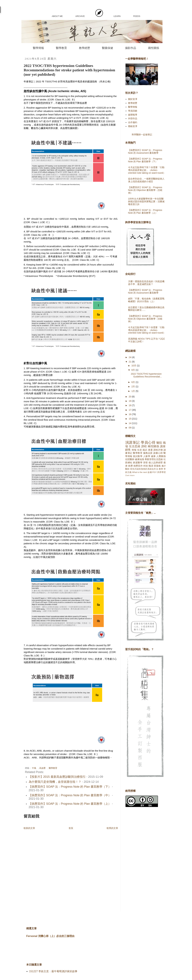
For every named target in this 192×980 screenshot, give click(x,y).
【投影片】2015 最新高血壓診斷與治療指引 (57, 777)
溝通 (150, 450)
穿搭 (146, 463)
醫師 (127, 469)
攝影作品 (131, 48)
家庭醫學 (138, 463)
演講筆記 (132, 442)
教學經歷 (84, 48)
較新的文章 (29, 828)
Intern (132, 475)
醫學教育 (61, 48)
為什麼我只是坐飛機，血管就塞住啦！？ (55, 782)
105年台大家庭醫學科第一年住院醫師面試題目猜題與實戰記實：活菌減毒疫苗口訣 (146, 201)
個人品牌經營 (156, 463)
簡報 (134, 450)
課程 (144, 446)
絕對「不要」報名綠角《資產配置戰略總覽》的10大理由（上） (146, 300)
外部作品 (133, 118)
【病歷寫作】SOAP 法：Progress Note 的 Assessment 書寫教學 (145, 152)
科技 (146, 466)
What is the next (140, 472)
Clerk (127, 475)
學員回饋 (133, 111)
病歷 (130, 466)
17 (130, 410)
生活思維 (135, 446)
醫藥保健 (108, 48)
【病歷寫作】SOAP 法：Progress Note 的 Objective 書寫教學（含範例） (145, 190)
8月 (133, 370)
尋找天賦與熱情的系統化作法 (144, 469)
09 (130, 428)
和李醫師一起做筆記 (142, 135)
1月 (133, 391)
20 (130, 397)
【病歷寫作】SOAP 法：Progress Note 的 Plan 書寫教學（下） (70, 787)
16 (130, 414)
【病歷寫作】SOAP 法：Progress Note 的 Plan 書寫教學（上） (70, 804)
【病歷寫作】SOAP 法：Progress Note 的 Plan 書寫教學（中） (70, 795)
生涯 (140, 450)
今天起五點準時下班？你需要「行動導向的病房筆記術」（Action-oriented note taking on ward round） (147, 170)
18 (130, 405)
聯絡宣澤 (133, 126)
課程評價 (158, 450)
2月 (133, 387)
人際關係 (161, 456)
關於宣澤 (133, 99)
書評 (164, 466)
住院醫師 (130, 459)
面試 (145, 450)
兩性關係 (154, 48)
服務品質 (148, 453)
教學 (161, 469)
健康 (153, 456)
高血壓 (42, 768)
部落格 (157, 466)
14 (130, 423)
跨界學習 (162, 472)
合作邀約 (133, 122)
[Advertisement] (138, 862)
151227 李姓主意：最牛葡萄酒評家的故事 (53, 971)
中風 (34, 768)
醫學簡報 (38, 48)
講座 (163, 446)
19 (130, 401)
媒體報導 (133, 115)
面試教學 (138, 456)
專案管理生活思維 (154, 459)
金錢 (150, 472)
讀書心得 (158, 453)
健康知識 (139, 459)
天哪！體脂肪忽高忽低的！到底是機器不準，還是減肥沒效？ (146, 283)
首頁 (71, 828)
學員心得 (148, 442)
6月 (133, 382)
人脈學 (147, 456)
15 (130, 419)
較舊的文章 (112, 828)
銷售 (128, 450)
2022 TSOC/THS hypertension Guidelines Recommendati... (146, 375)
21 (130, 362)
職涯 (151, 466)
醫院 (159, 443)
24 (130, 357)
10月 (134, 366)
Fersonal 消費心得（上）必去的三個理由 (50, 936)
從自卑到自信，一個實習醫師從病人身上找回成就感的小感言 (146, 180)
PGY (154, 472)
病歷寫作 (138, 466)
